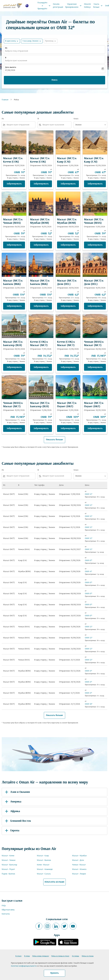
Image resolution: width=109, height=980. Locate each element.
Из (6, 48)
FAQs (4, 906)
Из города (76, 956)
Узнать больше (99, 6)
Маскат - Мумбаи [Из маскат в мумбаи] (79, 856)
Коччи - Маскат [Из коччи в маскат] (43, 865)
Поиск (54, 80)
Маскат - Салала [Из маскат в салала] (44, 874)
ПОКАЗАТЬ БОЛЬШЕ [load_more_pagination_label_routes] (54, 882)
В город (27, 956)
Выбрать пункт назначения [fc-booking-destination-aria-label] (16, 61)
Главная (5, 100)
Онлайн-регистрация (58, 6)
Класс (76, 119)
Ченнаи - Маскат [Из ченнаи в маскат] (79, 865)
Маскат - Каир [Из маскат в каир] (43, 856)
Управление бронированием (74, 6)
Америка (13, 802)
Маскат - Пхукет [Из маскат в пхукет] (8, 869)
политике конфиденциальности (24, 966)
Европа (12, 831)
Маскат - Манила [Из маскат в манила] (79, 869)
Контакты (6, 914)
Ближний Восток (17, 821)
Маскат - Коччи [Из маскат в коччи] (8, 856)
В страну (19, 956)
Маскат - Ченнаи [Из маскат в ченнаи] (9, 860)
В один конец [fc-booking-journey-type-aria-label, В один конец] (10, 41)
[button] (32, 41)
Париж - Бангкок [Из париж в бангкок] (8, 874)
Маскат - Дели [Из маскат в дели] (78, 860)
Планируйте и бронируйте (45, 6)
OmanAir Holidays (87, 6)
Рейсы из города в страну (60, 956)
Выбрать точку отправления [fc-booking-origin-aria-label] (17, 51)
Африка (12, 811)
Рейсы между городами (41, 956)
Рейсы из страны (88, 956)
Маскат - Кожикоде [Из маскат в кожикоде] (45, 869)
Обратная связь (8, 910)
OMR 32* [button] (66, 28)
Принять (54, 973)
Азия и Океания (17, 792)
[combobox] (20, 125)
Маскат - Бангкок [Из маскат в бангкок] (44, 860)
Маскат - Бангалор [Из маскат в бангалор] (9, 865)
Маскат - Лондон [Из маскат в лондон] (79, 874)
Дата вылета (11, 67)
